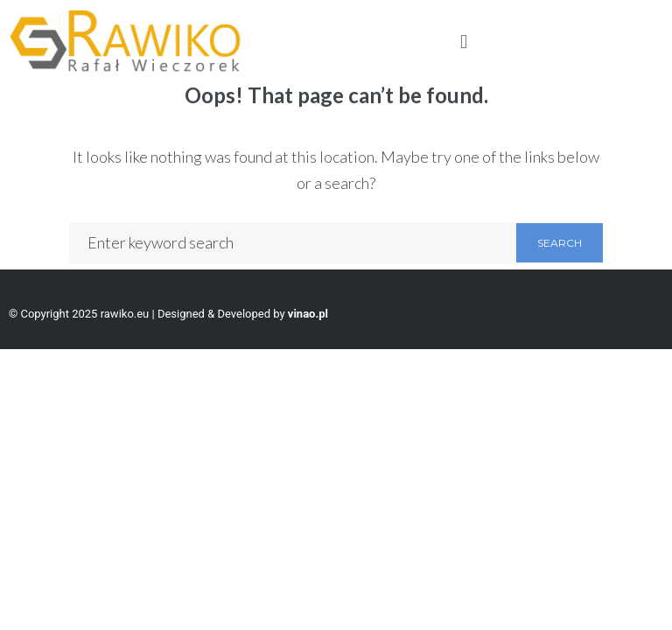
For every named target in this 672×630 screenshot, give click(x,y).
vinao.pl (308, 314)
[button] (463, 41)
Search (560, 243)
